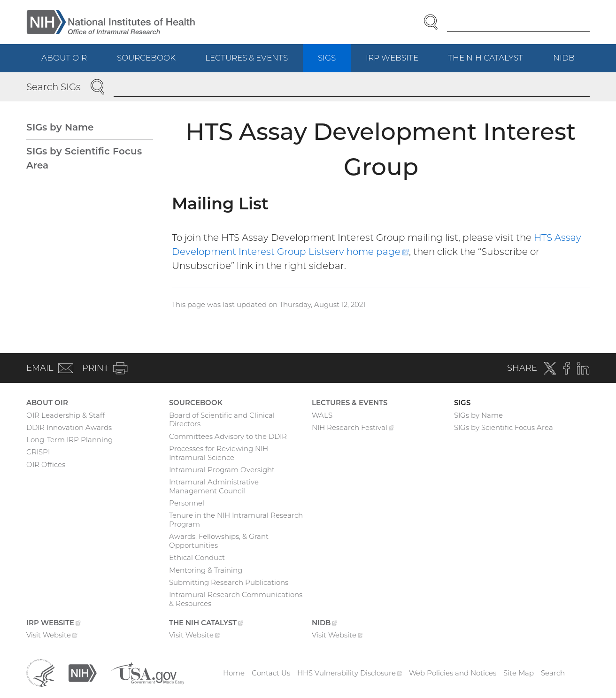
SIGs (327, 58)
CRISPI (38, 452)
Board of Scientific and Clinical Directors (222, 420)
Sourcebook (146, 58)
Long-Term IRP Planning (69, 440)
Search (553, 673)
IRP (400, 62)
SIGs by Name (60, 127)
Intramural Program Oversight (222, 470)
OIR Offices (46, 464)
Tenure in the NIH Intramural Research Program (236, 520)
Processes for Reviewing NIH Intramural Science (219, 453)
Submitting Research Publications (229, 582)
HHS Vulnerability (350, 673)
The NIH (493, 62)
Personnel (187, 503)
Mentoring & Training (206, 570)
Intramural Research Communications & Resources (236, 599)
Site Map (519, 673)
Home (234, 673)
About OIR (64, 58)
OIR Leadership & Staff (65, 415)
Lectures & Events (246, 58)
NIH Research (353, 429)
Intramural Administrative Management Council (214, 486)
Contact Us (271, 673)
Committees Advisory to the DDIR (228, 436)
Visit (52, 636)
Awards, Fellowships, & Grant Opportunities (219, 541)
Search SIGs (54, 87)
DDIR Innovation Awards (69, 427)
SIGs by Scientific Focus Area (84, 158)
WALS (322, 415)
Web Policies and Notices (453, 673)
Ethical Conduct (197, 557)
